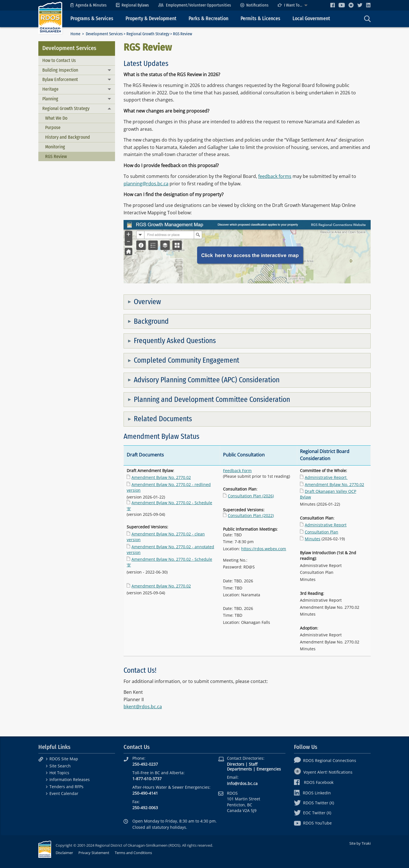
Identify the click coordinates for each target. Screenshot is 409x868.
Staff (253, 764)
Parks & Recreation (208, 19)
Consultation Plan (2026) (251, 496)
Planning (50, 99)
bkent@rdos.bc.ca (143, 707)
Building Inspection (60, 70)
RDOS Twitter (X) (314, 803)
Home (75, 34)
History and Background (68, 137)
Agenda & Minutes (88, 5)
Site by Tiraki (360, 843)
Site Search (60, 766)
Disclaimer (64, 853)
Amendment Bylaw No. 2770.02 (161, 477)
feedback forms (275, 176)
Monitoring (55, 147)
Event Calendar (64, 793)
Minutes (313, 539)
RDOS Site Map (64, 759)
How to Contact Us (59, 60)
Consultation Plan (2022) (251, 515)
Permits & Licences (260, 19)
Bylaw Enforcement (60, 79)
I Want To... (290, 5)
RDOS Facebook (314, 782)
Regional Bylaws (132, 5)
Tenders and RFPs (66, 787)
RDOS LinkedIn (312, 793)
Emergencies (269, 769)
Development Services (104, 34)
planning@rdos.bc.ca (146, 184)
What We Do (56, 118)
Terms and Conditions (133, 853)
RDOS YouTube (313, 823)
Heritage (50, 89)
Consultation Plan (322, 532)
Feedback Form (237, 471)
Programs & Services (92, 19)
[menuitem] (88, 5)
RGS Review (56, 156)
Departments (239, 769)
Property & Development (151, 19)
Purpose (53, 127)
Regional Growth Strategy (148, 34)
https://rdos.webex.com (264, 549)
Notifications (254, 5)
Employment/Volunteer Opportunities (194, 5)
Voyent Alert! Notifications (323, 772)
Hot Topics (59, 773)
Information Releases (70, 779)
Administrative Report (326, 477)
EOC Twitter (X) (313, 813)
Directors (236, 764)
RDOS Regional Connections (325, 760)
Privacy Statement (94, 853)
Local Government (311, 19)
